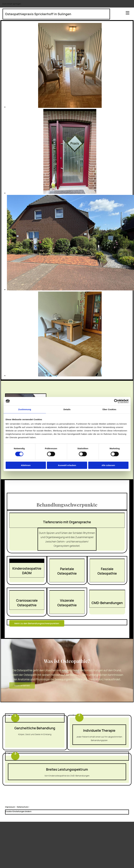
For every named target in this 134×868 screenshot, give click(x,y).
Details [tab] (67, 409)
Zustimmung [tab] (25, 409)
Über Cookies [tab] (109, 409)
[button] (37, 623)
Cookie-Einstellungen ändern (18, 811)
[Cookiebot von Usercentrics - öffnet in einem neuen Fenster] (116, 401)
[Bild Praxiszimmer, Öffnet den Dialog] (70, 193)
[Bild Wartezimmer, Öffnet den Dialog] (70, 107)
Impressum (10, 807)
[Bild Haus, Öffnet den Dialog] (70, 290)
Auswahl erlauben (67, 465)
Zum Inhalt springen (12, 4)
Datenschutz (23, 807)
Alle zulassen (108, 465)
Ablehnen (26, 465)
